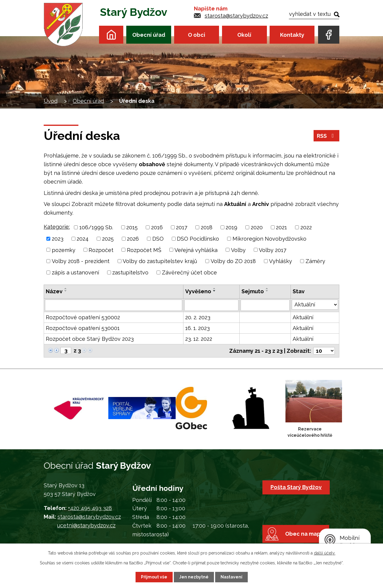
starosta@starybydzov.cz (236, 16)
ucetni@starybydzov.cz (86, 525)
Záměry (315, 261)
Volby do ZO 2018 (233, 261)
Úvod (111, 35)
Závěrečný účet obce (189, 272)
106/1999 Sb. (96, 227)
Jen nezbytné (194, 577)
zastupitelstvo (130, 272)
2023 (58, 239)
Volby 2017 (273, 250)
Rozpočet (101, 250)
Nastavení (231, 577)
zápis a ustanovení (75, 272)
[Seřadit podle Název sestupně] (66, 291)
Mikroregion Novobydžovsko (269, 239)
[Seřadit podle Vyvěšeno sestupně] (215, 291)
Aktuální (303, 317)
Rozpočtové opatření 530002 (83, 317)
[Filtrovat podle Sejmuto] (265, 305)
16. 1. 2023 (197, 328)
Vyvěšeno (198, 291)
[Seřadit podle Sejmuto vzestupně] (267, 288)
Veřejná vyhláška (196, 250)
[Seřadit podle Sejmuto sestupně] (267, 291)
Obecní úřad (149, 35)
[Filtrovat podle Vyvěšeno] (211, 305)
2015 (132, 227)
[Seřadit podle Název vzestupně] (66, 288)
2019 (231, 227)
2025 (108, 239)
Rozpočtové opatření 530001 (83, 328)
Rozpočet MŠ (144, 250)
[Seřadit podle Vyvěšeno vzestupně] (215, 288)
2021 (281, 227)
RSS (327, 136)
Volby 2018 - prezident (81, 261)
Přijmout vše (154, 577)
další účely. (325, 553)
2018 (207, 227)
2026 (133, 239)
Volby (238, 250)
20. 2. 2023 (198, 317)
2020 (257, 227)
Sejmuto (253, 291)
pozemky (64, 250)
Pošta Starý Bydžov (296, 487)
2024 (83, 239)
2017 (182, 227)
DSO (158, 239)
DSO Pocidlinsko (198, 239)
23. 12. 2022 (199, 339)
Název (54, 291)
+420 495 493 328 (90, 508)
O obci (197, 35)
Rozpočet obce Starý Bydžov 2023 (90, 339)
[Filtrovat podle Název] (114, 305)
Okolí (244, 35)
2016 (157, 227)
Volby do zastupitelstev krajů (160, 261)
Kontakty (292, 35)
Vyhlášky (281, 261)
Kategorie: (57, 227)
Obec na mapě (304, 534)
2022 (306, 227)
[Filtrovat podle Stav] (315, 305)
